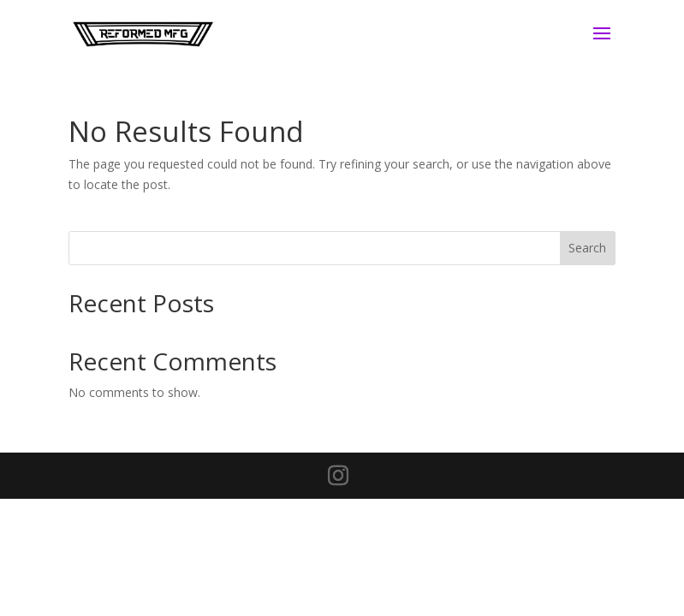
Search (587, 248)
